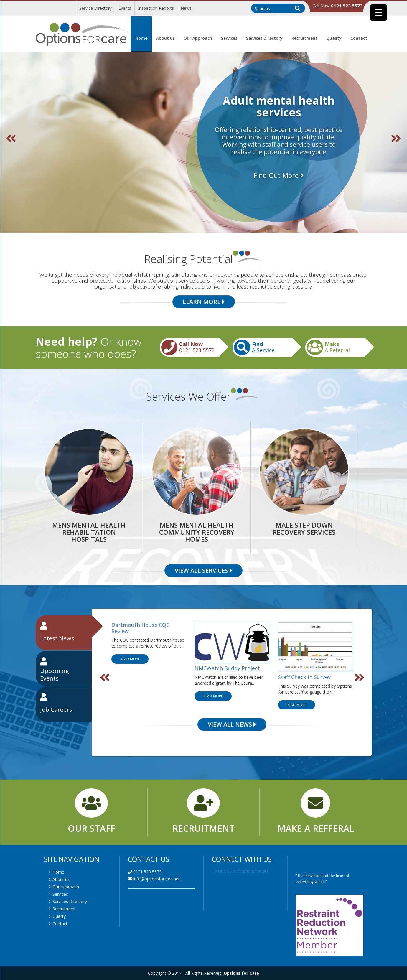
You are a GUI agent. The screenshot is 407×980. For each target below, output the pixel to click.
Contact (359, 38)
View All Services (203, 570)
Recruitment (304, 38)
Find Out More (279, 175)
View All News (232, 724)
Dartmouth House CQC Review (140, 628)
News (186, 8)
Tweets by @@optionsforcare (240, 871)
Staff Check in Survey (304, 677)
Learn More (204, 302)
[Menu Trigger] (379, 13)
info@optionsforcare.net (154, 879)
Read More (130, 659)
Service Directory (95, 8)
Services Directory (264, 38)
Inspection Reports (156, 8)
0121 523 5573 (145, 872)
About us (165, 38)
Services (229, 38)
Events (125, 8)
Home (141, 38)
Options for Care (241, 973)
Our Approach (198, 38)
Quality (334, 38)
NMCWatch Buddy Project (227, 668)
